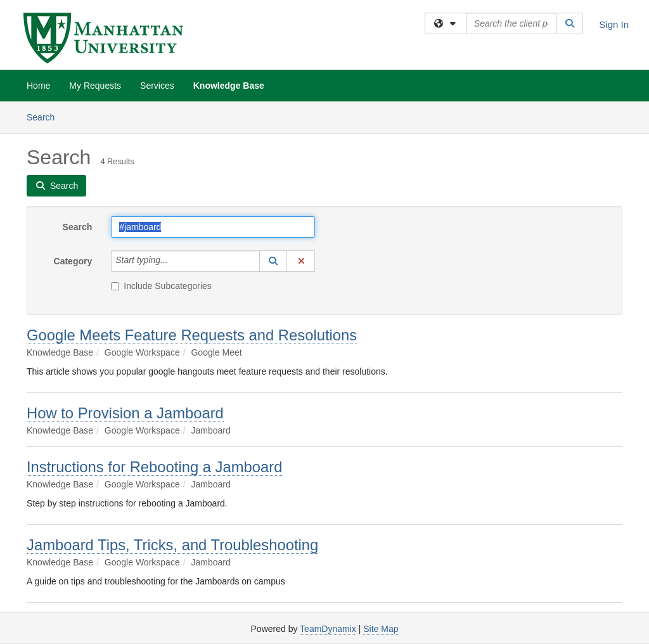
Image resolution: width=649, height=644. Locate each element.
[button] (273, 261)
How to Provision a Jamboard (125, 413)
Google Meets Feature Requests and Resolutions (192, 335)
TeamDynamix (328, 629)
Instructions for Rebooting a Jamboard (154, 467)
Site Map (381, 629)
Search (45, 116)
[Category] (175, 261)
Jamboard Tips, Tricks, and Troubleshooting (172, 545)
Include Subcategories (161, 286)
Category (73, 261)
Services (157, 86)
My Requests (95, 86)
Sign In (614, 24)
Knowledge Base (229, 86)
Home (38, 86)
